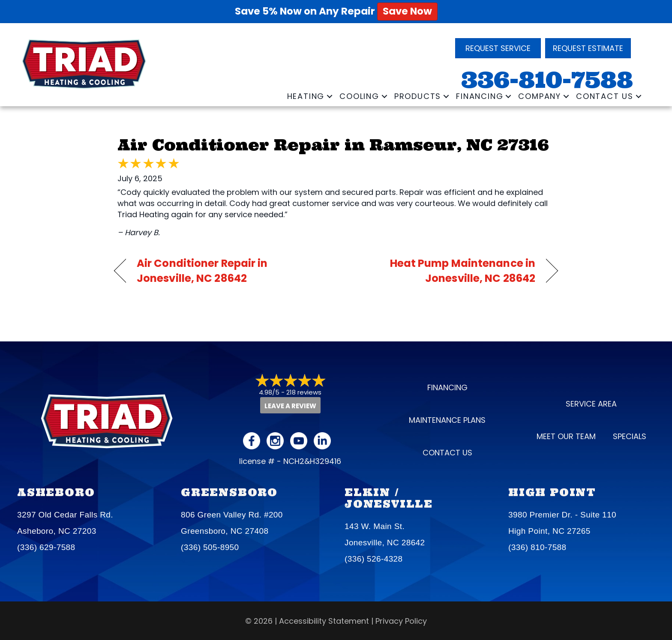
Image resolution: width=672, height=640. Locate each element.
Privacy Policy (401, 621)
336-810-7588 (547, 80)
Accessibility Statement (324, 621)
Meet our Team (566, 436)
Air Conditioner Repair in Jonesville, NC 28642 (202, 271)
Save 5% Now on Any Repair (336, 11)
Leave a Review (290, 406)
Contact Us (605, 96)
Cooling (359, 96)
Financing (480, 96)
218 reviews (304, 392)
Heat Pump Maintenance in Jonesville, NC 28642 (442, 271)
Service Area (591, 404)
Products (418, 96)
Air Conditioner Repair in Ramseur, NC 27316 (333, 145)
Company (540, 96)
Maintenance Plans (447, 420)
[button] (330, 96)
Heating (306, 96)
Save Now (407, 11)
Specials (630, 436)
